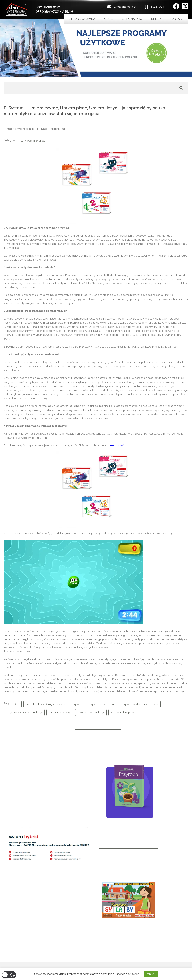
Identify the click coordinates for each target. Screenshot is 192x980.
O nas (109, 19)
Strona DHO (132, 19)
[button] (10, 891)
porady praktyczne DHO (116, 966)
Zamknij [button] (151, 974)
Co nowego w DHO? (114, 957)
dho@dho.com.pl (125, 7)
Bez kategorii (110, 952)
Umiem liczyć (116, 445)
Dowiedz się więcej (128, 974)
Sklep (156, 19)
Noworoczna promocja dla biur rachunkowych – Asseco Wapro (43, 952)
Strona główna (82, 19)
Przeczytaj (96, 915)
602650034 (158, 7)
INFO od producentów (115, 961)
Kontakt (177, 19)
